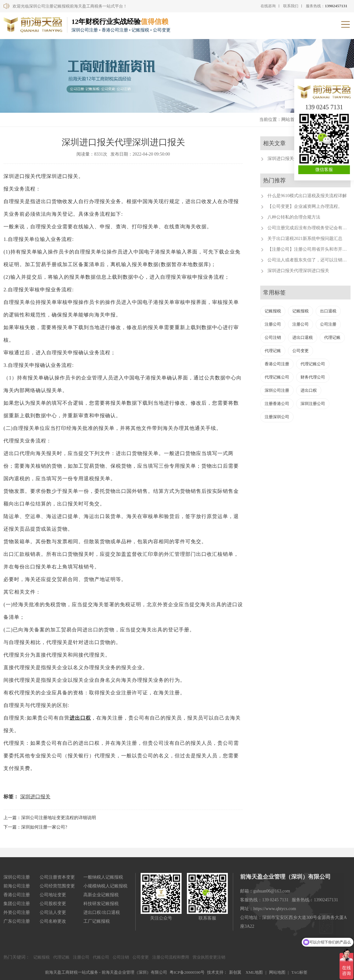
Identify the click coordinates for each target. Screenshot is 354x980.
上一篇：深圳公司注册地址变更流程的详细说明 (50, 818)
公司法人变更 (53, 912)
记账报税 (273, 311)
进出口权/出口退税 (102, 912)
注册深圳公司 (277, 417)
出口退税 (328, 311)
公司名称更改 (53, 921)
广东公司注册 (17, 921)
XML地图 (254, 972)
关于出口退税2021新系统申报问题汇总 (305, 239)
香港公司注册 (277, 364)
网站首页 (290, 120)
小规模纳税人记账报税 (105, 886)
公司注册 (328, 324)
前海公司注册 (17, 886)
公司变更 (301, 351)
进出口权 (80, 718)
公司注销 (273, 337)
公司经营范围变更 (57, 886)
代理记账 (332, 337)
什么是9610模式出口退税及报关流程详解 (307, 196)
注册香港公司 (277, 404)
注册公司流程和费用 (171, 957)
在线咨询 (268, 6)
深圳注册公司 (313, 404)
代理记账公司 (313, 364)
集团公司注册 (17, 904)
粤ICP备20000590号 (187, 972)
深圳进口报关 (35, 797)
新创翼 (235, 972)
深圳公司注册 (277, 390)
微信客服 (324, 170)
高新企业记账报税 (101, 895)
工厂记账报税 (97, 921)
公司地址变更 (53, 895)
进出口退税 (303, 337)
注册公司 (273, 324)
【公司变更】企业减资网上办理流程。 (305, 206)
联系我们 (291, 6)
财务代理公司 (313, 377)
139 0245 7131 (324, 107)
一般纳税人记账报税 (103, 877)
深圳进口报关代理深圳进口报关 (298, 271)
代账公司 (101, 957)
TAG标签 (300, 972)
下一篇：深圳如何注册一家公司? (35, 827)
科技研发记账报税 (101, 904)
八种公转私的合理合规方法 (294, 217)
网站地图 (277, 972)
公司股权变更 (53, 904)
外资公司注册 (17, 912)
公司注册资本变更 (57, 877)
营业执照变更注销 (209, 957)
